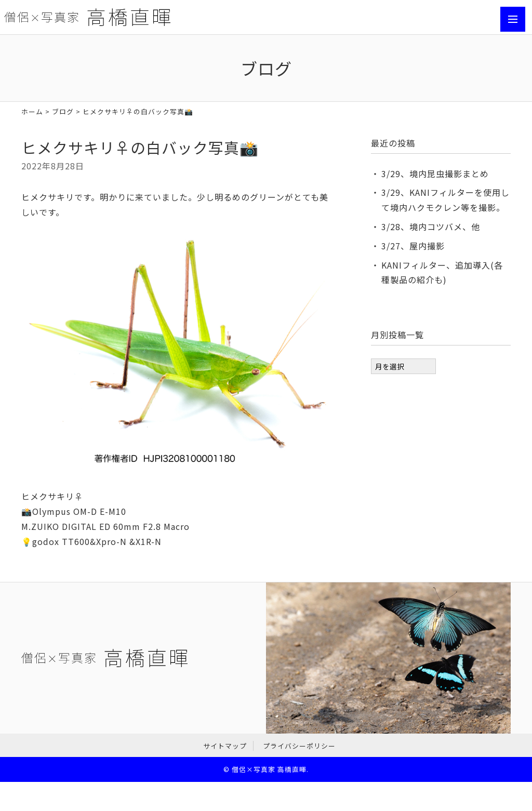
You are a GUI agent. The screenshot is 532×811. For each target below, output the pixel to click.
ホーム (32, 111)
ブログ (63, 111)
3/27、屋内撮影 (413, 246)
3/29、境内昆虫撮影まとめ (435, 174)
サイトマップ (225, 746)
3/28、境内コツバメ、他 (431, 227)
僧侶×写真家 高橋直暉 (269, 769)
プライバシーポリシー (299, 746)
